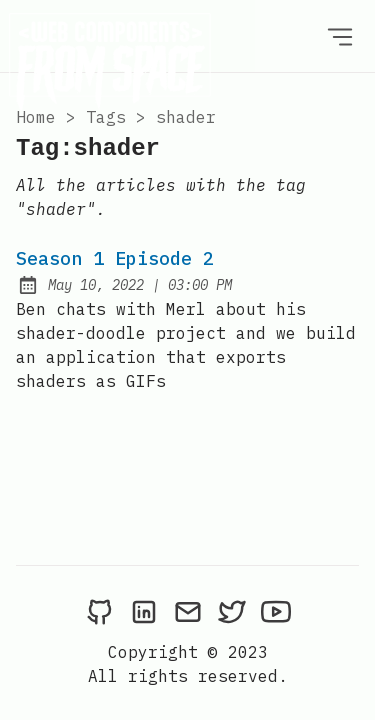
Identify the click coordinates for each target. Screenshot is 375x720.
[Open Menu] (340, 36)
